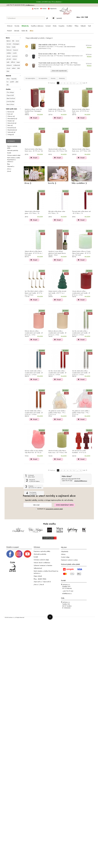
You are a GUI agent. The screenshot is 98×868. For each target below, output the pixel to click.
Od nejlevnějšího (30, 78)
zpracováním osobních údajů (54, 509)
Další (85, 83)
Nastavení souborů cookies (69, 560)
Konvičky (51, 183)
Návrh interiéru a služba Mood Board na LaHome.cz (14, 160)
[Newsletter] (38, 505)
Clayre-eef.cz (11, 166)
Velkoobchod (38, 568)
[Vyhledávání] (26, 18)
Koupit (35, 118)
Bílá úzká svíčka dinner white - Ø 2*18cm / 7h (57, 212)
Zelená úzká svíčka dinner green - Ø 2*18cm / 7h (32, 212)
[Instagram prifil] (19, 554)
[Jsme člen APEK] (12, 567)
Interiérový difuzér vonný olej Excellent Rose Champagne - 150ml (33, 111)
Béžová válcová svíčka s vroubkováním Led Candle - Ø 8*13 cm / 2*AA (57, 333)
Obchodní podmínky (13, 150)
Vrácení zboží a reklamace (42, 563)
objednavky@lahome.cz (81, 481)
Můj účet (36, 9)
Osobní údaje (65, 557)
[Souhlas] (36, 509)
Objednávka (53, 9)
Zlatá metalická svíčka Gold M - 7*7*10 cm (52, 45)
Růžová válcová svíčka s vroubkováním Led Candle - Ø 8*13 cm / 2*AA (34, 333)
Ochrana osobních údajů (14, 155)
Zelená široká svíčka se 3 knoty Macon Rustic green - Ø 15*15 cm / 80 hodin (81, 253)
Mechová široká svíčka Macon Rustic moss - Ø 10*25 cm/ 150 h (81, 111)
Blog (8, 164)
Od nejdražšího (43, 78)
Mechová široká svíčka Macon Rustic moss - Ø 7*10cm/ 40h (58, 452)
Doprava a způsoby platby (42, 551)
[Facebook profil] (10, 554)
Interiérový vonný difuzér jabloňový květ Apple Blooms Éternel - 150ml (57, 253)
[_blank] (27, 554)
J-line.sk (9, 171)
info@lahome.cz (30, 5)
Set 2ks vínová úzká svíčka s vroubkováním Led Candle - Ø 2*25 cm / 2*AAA (57, 373)
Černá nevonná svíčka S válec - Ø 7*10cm (52, 54)
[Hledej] (47, 18)
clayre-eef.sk (47, 582)
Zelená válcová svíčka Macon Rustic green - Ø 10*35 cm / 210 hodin (34, 253)
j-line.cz (36, 585)
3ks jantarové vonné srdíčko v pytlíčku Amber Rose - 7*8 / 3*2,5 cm (81, 413)
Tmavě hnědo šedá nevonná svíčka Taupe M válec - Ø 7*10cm (58, 63)
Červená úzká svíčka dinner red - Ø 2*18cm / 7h (81, 212)
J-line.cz (9, 169)
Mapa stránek (38, 576)
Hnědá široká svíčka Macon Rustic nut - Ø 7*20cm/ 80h (57, 110)
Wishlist (44, 9)
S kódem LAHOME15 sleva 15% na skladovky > (49, 2)
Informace (11, 141)
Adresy (63, 554)
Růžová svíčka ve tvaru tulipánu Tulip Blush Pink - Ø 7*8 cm (34, 452)
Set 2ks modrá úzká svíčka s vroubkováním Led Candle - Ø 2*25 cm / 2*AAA (34, 373)
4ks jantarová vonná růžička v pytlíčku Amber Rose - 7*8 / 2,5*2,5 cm (57, 413)
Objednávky (65, 551)
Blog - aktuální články (40, 579)
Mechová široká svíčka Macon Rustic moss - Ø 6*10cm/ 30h (58, 150)
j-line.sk (42, 585)
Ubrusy (27, 183)
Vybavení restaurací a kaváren (43, 565)
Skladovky (62, 78)
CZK (83, 17)
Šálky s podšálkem (78, 183)
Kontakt (9, 153)
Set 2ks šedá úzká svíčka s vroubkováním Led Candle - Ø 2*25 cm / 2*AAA (81, 373)
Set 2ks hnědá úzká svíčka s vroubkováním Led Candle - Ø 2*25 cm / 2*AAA (34, 413)
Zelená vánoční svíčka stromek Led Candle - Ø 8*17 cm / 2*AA (57, 293)
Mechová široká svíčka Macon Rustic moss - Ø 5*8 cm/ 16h (34, 150)
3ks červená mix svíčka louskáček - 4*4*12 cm (79, 452)
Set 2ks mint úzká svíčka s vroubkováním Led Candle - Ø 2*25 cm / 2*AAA (81, 333)
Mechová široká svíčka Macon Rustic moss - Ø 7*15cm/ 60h (81, 150)
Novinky (53, 78)
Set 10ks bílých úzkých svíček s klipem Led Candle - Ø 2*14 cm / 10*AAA (34, 293)
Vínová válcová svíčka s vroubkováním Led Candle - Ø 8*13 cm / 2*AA (81, 293)
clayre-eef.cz (38, 582)
